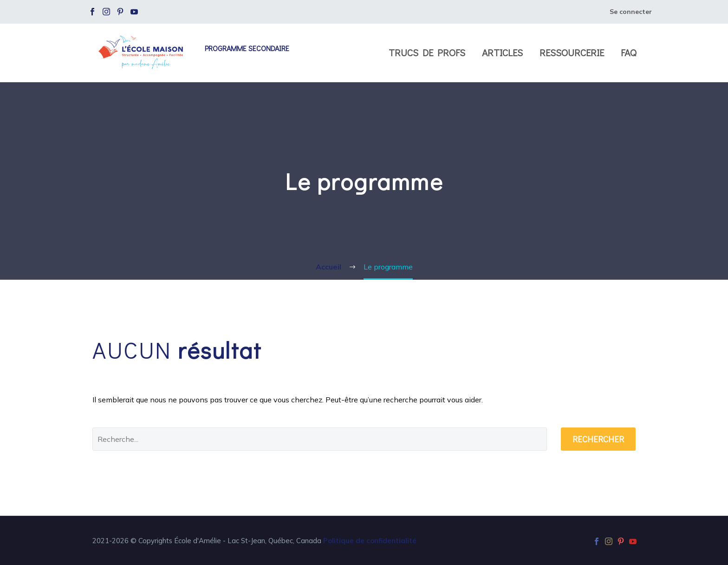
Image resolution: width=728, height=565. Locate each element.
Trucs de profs (427, 53)
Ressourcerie (572, 53)
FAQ (629, 53)
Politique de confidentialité (370, 541)
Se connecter (631, 12)
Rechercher (598, 439)
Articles (502, 53)
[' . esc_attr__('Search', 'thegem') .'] (320, 439)
